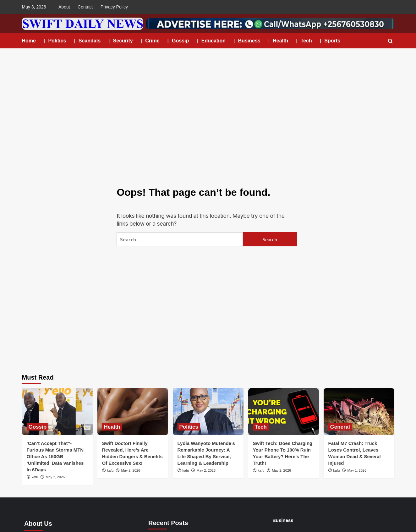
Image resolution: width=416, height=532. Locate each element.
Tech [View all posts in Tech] (261, 427)
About (64, 7)
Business (249, 41)
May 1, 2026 (357, 470)
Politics (57, 41)
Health (280, 41)
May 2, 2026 (55, 477)
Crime (152, 41)
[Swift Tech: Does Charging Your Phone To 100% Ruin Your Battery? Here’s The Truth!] (284, 412)
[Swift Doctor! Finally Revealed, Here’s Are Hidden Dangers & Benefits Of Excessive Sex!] (133, 412)
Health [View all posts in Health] (112, 427)
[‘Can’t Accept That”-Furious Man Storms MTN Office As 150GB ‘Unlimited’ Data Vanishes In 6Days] (57, 412)
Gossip (180, 41)
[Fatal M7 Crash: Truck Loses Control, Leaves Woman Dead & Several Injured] (359, 412)
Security (123, 41)
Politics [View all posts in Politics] (189, 427)
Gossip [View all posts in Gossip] (38, 427)
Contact (85, 7)
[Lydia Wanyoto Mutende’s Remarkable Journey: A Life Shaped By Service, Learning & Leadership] (208, 412)
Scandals (90, 41)
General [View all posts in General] (340, 427)
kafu (35, 477)
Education (213, 41)
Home (29, 41)
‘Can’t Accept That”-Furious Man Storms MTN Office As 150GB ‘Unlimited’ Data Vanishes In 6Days (55, 456)
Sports (332, 41)
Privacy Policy (114, 7)
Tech (306, 41)
